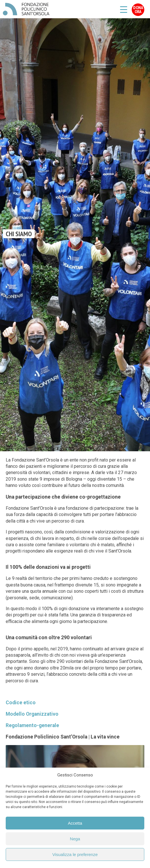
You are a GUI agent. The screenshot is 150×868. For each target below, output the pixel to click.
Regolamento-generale (32, 725)
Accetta (75, 823)
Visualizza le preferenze (75, 854)
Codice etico (21, 703)
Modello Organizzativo (32, 714)
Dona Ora (138, 9)
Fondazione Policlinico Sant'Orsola (26, 9)
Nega (75, 839)
